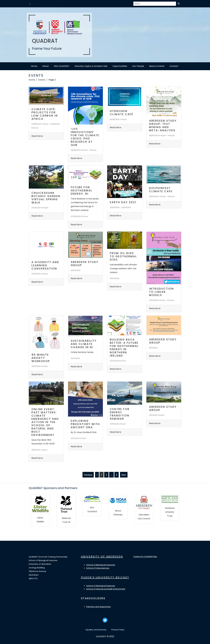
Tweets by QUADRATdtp (145, 556)
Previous (88, 475)
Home (34, 66)
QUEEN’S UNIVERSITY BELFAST (105, 577)
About (46, 66)
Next (124, 475)
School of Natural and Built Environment (106, 589)
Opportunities (120, 66)
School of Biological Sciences (101, 565)
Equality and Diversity (96, 630)
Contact (174, 66)
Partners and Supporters (99, 607)
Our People (138, 66)
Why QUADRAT (62, 66)
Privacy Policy (118, 630)
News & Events (157, 66)
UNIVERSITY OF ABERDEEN (102, 557)
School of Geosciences (98, 568)
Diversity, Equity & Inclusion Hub (91, 66)
